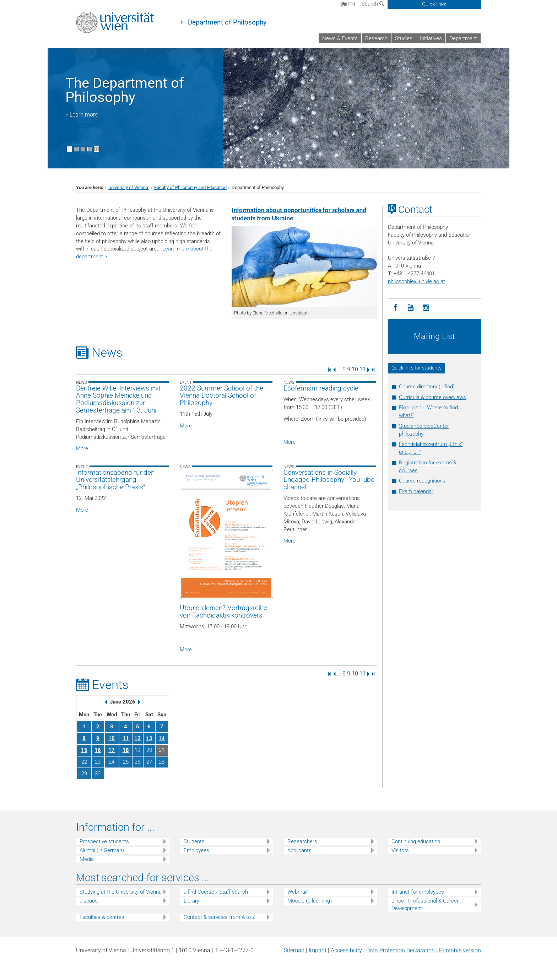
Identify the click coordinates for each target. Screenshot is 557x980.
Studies (404, 38)
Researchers (302, 841)
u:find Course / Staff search (216, 892)
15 (84, 750)
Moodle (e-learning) (310, 901)
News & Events (340, 38)
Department (463, 38)
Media (87, 859)
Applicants (299, 850)
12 (137, 738)
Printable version (460, 950)
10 (112, 738)
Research (376, 38)
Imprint (318, 950)
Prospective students (104, 841)
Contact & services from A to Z (220, 917)
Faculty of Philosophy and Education (190, 187)
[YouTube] (411, 308)
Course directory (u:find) (427, 387)
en (348, 4)
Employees (196, 850)
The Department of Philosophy (125, 90)
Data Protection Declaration (401, 950)
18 (126, 750)
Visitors (400, 850)
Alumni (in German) (102, 850)
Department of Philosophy (227, 22)
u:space (89, 901)
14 (162, 738)
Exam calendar (416, 491)
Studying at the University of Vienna (121, 892)
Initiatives (431, 38)
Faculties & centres (102, 917)
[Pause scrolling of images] (96, 149)
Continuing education (416, 841)
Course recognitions (422, 481)
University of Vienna (129, 187)
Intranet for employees (418, 892)
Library (191, 901)
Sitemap (294, 950)
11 (363, 369)
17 (112, 750)
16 (98, 750)
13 (149, 738)
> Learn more (82, 115)
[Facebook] (396, 308)
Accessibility (346, 950)
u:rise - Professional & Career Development (425, 904)
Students (194, 841)
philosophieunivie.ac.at (417, 281)
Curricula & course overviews (432, 397)
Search (373, 4)
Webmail (297, 892)
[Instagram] (426, 308)
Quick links (434, 4)
